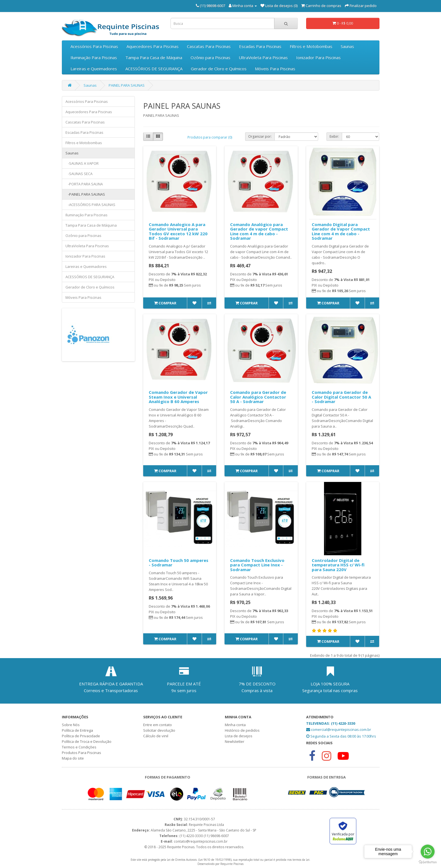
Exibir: (334, 136)
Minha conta (235, 725)
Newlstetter (235, 741)
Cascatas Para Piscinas (209, 46)
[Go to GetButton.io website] (428, 862)
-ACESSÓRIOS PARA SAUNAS (90, 205)
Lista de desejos (239, 736)
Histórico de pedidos (242, 730)
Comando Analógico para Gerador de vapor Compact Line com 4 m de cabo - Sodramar (259, 231)
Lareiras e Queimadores (94, 69)
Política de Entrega (77, 730)
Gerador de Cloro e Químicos (219, 69)
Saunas (347, 46)
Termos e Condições (79, 747)
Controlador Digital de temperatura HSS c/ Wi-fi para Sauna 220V (338, 565)
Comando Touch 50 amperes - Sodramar (179, 563)
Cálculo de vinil (156, 736)
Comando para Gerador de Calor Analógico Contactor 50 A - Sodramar (258, 397)
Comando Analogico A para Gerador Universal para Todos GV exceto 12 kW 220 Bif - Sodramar (178, 231)
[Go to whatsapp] (428, 852)
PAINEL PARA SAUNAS (127, 85)
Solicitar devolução (159, 730)
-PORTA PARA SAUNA (84, 184)
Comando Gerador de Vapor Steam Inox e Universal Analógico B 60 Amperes (178, 397)
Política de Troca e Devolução (87, 741)
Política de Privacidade (81, 736)
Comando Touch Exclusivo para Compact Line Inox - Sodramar (257, 565)
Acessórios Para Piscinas (94, 46)
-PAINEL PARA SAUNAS (85, 194)
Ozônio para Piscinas (210, 57)
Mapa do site (73, 758)
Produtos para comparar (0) (210, 137)
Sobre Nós (71, 725)
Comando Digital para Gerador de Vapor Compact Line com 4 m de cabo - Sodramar (341, 231)
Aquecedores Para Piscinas (153, 46)
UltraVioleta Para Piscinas (263, 57)
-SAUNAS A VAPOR (82, 163)
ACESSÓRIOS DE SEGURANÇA (154, 69)
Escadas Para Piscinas (260, 46)
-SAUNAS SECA (79, 174)
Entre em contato (158, 725)
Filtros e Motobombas (311, 46)
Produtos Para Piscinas (81, 753)
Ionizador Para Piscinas (318, 57)
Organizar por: (260, 136)
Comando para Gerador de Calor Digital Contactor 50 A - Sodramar (341, 397)
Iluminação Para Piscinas (94, 57)
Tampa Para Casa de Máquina (154, 57)
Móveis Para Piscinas (275, 69)
